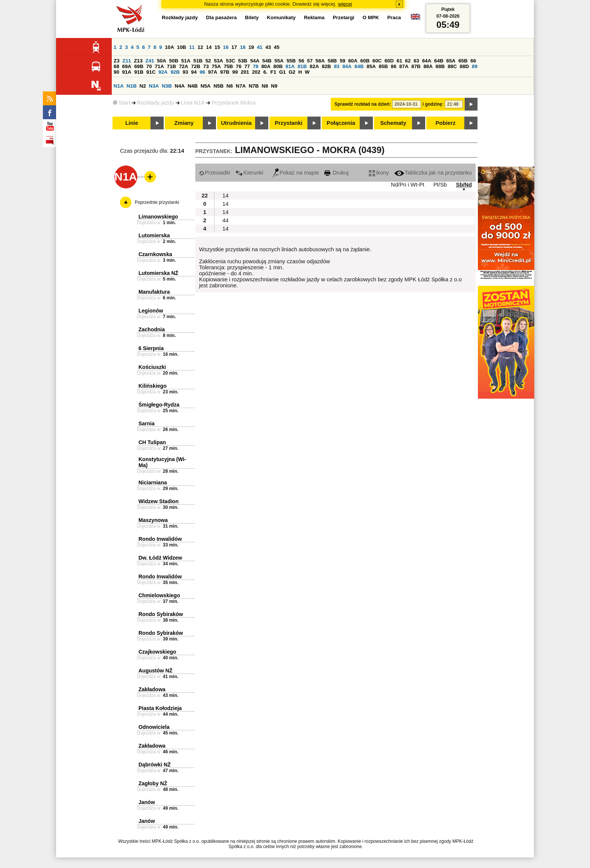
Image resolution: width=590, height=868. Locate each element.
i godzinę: (433, 104)
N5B (218, 86)
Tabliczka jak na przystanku (433, 173)
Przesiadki (215, 173)
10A (169, 47)
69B (139, 66)
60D (389, 61)
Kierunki (249, 173)
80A (266, 66)
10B (181, 47)
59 (343, 61)
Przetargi (343, 17)
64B (439, 61)
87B (416, 66)
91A (127, 72)
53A (218, 61)
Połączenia (341, 123)
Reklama (314, 17)
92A (163, 72)
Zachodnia (152, 329)
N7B (254, 86)
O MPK (371, 17)
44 (225, 220)
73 (206, 66)
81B (302, 66)
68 (116, 66)
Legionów (151, 311)
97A (213, 72)
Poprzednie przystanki (157, 202)
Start (121, 103)
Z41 (150, 61)
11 (192, 47)
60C (377, 61)
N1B (132, 86)
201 (245, 72)
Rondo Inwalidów (160, 539)
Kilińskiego (153, 386)
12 (200, 47)
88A (428, 66)
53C (231, 61)
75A (216, 66)
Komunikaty (281, 17)
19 (251, 47)
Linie (132, 123)
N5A (206, 86)
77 (247, 66)
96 (202, 72)
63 (416, 61)
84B (359, 66)
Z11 (127, 61)
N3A (154, 86)
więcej (345, 4)
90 (116, 72)
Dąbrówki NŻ (155, 765)
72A (184, 66)
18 (243, 47)
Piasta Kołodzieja (160, 708)
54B (267, 61)
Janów (147, 802)
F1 (273, 72)
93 (185, 72)
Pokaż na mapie (296, 173)
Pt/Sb (440, 185)
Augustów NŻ (155, 671)
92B (175, 72)
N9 (274, 86)
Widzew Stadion (158, 501)
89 (475, 66)
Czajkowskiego (157, 652)
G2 (292, 72)
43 (268, 47)
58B (332, 61)
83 (337, 66)
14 (209, 47)
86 (394, 66)
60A (353, 61)
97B (225, 72)
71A (159, 66)
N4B (193, 86)
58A (320, 61)
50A (161, 61)
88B (440, 66)
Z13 (138, 61)
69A (127, 66)
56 (302, 61)
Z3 (117, 61)
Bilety (252, 17)
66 (473, 61)
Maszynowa (153, 520)
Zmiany (184, 123)
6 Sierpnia (151, 348)
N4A (180, 86)
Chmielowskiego (159, 595)
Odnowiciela (154, 727)
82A (314, 66)
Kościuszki (152, 367)
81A (290, 66)
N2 (143, 86)
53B (243, 61)
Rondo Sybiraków (161, 614)
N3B (167, 86)
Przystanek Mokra (233, 103)
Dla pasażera (222, 17)
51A (186, 61)
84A (347, 66)
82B (326, 66)
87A (404, 66)
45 (277, 47)
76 (239, 66)
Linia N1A (193, 103)
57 (310, 61)
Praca (394, 17)
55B (291, 61)
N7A (241, 86)
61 (399, 61)
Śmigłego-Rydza (159, 405)
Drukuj (336, 173)
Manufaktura (154, 292)
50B (173, 61)
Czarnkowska (155, 254)
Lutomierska (154, 235)
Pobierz (446, 123)
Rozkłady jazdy (156, 103)
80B (278, 66)
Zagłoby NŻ (153, 783)
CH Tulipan (152, 442)
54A (255, 61)
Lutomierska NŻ (158, 273)
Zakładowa (152, 689)
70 (149, 66)
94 (194, 72)
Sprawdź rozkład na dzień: (363, 104)
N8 (265, 86)
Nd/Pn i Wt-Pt (408, 185)
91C (151, 72)
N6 (230, 86)
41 (260, 47)
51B (198, 61)
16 (226, 47)
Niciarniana (153, 483)
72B (196, 66)
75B (228, 66)
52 (208, 61)
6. (265, 72)
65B (463, 61)
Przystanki (288, 123)
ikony (379, 173)
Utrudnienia (236, 123)
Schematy (393, 123)
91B (139, 72)
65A (451, 61)
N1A (119, 86)
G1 (283, 72)
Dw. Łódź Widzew (160, 558)
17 (234, 47)
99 (235, 72)
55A (279, 61)
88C (452, 66)
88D (464, 66)
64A (427, 61)
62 (408, 61)
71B (172, 66)
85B (383, 66)
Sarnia (147, 423)
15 (217, 47)
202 (256, 72)
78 (256, 66)
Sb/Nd (464, 185)
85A (371, 66)
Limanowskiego (158, 217)
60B (365, 61)
